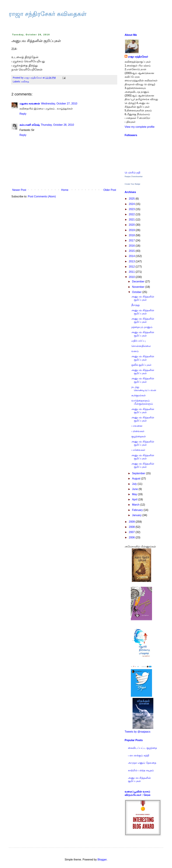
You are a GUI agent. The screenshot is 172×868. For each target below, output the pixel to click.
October (137, 292)
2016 (132, 246)
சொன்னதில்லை (141, 346)
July (135, 484)
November (139, 287)
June (135, 489)
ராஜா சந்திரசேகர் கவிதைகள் (48, 14)
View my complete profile (140, 127)
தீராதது (136, 305)
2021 (132, 220)
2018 (132, 235)
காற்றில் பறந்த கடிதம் (141, 770)
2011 (132, 272)
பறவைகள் (138, 431)
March (136, 505)
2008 (132, 527)
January (137, 515)
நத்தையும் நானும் (142, 327)
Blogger (102, 860)
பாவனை (137, 426)
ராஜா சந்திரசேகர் (138, 57)
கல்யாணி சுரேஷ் (30, 125)
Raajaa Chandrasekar (134, 176)
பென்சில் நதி (132, 173)
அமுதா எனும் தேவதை (142, 763)
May (135, 494)
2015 (132, 251)
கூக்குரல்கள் (138, 395)
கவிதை (25, 82)
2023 (132, 209)
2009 (132, 522)
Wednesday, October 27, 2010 (59, 104)
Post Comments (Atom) (42, 196)
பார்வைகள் (138, 450)
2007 (132, 532)
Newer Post (19, 190)
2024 (132, 204)
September (139, 473)
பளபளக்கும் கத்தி (139, 755)
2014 (132, 256)
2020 (132, 225)
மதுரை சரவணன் (30, 104)
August (137, 479)
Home (65, 190)
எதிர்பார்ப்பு (138, 341)
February (138, 510)
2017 (132, 240)
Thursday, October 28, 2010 (57, 125)
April (135, 499)
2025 (132, 199)
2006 (132, 537)
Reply (23, 114)
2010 (132, 277)
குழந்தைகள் (139, 436)
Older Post (110, 190)
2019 (132, 230)
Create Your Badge (132, 184)
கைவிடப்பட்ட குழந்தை (142, 748)
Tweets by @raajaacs (137, 732)
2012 (132, 267)
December (139, 281)
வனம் (135, 351)
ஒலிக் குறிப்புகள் (141, 365)
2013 (132, 261)
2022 (132, 214)
